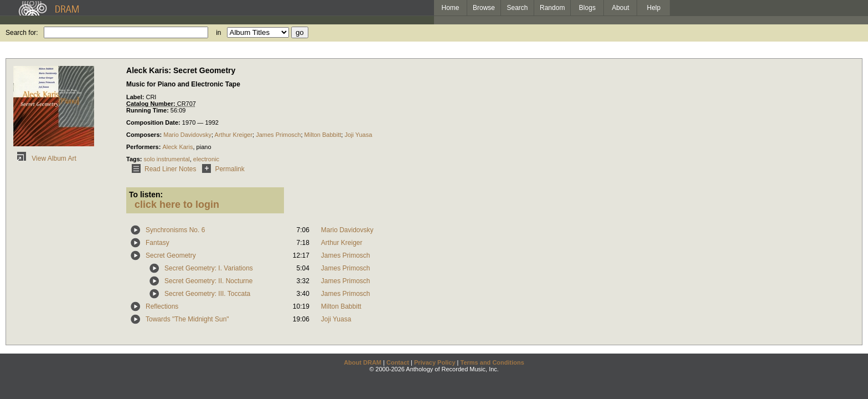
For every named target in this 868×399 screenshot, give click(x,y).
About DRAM (363, 362)
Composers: (145, 135)
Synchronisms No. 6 (175, 230)
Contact (398, 362)
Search (518, 8)
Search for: (22, 33)
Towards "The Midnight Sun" (187, 319)
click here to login (177, 204)
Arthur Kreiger (234, 135)
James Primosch (278, 135)
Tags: (135, 159)
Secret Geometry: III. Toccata (207, 294)
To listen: (146, 195)
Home (450, 8)
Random (552, 8)
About (620, 8)
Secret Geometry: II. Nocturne (208, 281)
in (218, 33)
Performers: (144, 147)
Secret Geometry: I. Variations (209, 268)
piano (204, 147)
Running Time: (148, 110)
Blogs (587, 8)
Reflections (162, 306)
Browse (484, 8)
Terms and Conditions (492, 362)
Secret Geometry (171, 255)
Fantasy (157, 243)
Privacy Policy (435, 362)
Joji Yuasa (358, 135)
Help (654, 8)
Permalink (221, 169)
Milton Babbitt (323, 135)
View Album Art (45, 158)
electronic (206, 159)
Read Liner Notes (162, 169)
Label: (136, 97)
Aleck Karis (177, 147)
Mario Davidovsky (187, 135)
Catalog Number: (152, 104)
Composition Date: (154, 122)
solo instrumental (167, 159)
